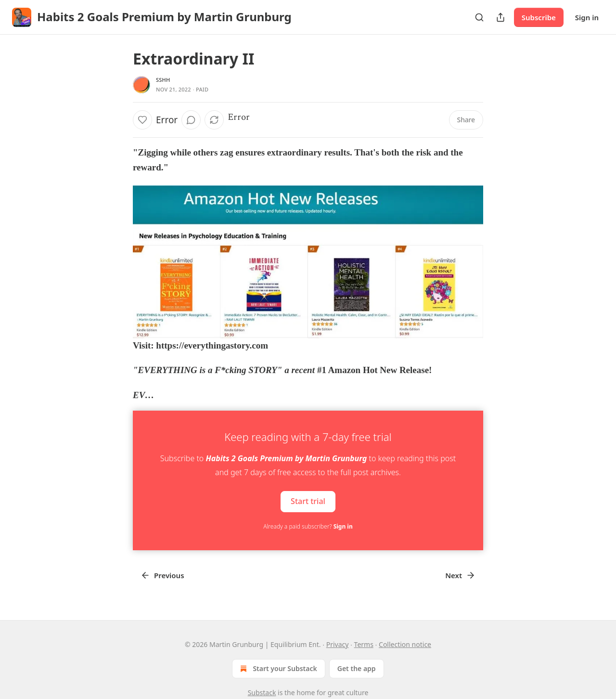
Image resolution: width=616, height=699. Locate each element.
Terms (364, 644)
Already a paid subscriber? (308, 526)
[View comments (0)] (191, 120)
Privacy (338, 644)
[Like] (142, 120)
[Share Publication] (500, 17)
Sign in (587, 17)
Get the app (357, 668)
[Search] (479, 17)
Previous (162, 575)
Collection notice (405, 644)
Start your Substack (277, 669)
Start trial (308, 501)
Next (460, 575)
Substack (262, 693)
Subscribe (539, 17)
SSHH (163, 80)
